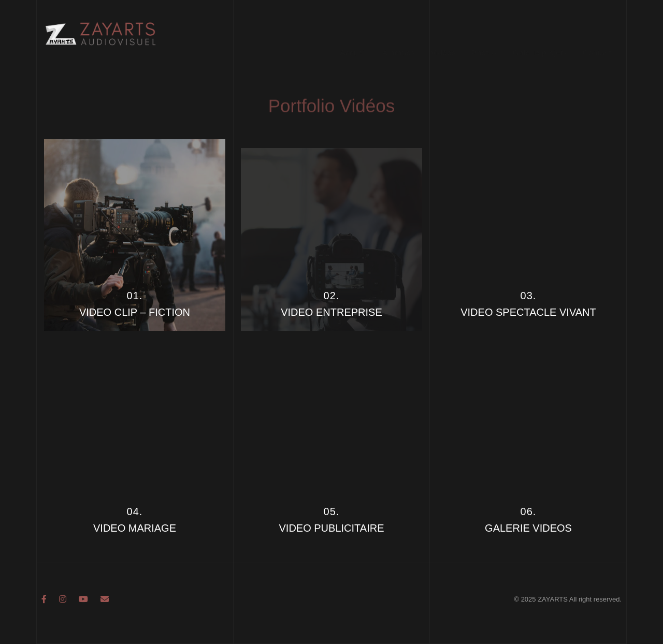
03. (529, 296)
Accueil (353, 37)
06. (529, 511)
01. (135, 296)
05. (332, 511)
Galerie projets (540, 37)
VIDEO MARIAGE (135, 528)
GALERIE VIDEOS (528, 528)
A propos (399, 37)
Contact (597, 37)
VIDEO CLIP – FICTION (135, 312)
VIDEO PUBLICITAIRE (331, 528)
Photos (484, 37)
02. (332, 296)
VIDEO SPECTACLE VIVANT (528, 312)
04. (135, 511)
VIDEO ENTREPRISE (331, 312)
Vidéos (443, 37)
